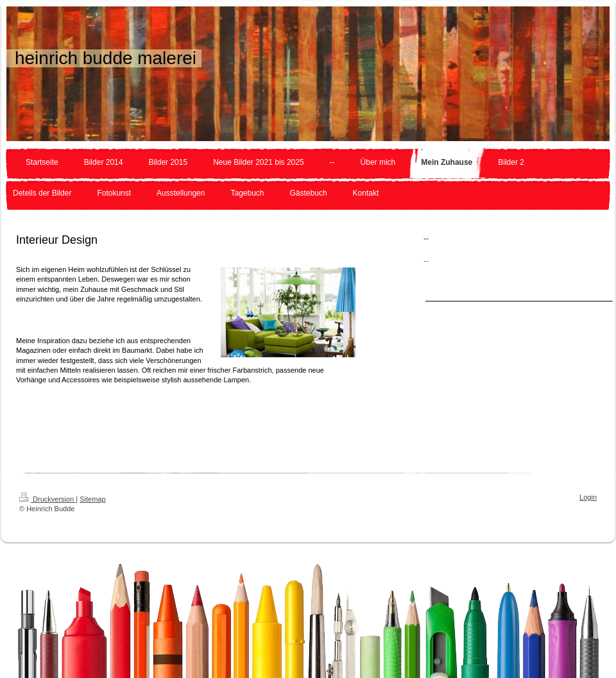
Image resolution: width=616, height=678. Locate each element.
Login (588, 497)
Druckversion (47, 499)
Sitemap (92, 499)
